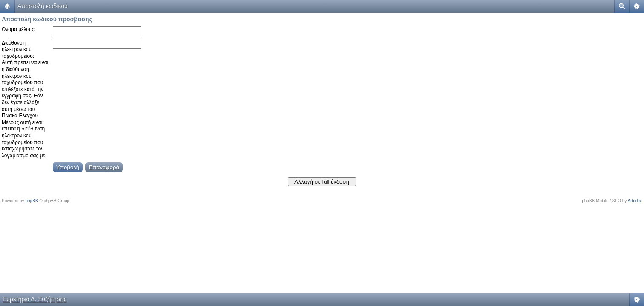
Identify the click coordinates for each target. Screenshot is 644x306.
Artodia (635, 201)
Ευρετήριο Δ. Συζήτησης (34, 299)
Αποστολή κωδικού (43, 6)
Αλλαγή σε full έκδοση (322, 182)
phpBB (32, 201)
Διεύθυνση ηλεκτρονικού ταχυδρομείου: (18, 50)
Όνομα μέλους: (19, 29)
